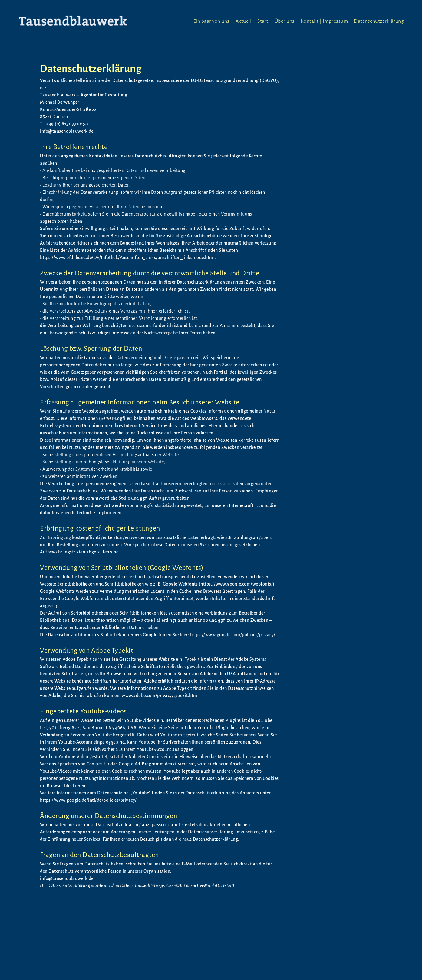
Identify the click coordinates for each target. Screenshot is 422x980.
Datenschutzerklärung (379, 21)
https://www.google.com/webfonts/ (237, 584)
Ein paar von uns (211, 21)
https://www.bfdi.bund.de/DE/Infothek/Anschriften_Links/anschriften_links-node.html (127, 258)
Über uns (285, 21)
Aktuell (244, 21)
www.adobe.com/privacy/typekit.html (160, 696)
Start (263, 21)
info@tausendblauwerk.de (67, 878)
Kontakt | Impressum (324, 21)
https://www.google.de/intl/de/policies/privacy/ (88, 800)
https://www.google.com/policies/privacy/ (233, 635)
